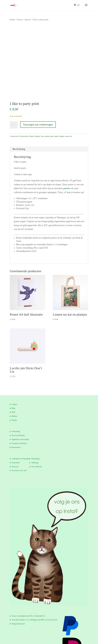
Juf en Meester (37, 467)
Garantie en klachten (19, 443)
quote (56, 136)
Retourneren (16, 447)
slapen (62, 136)
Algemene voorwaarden (20, 439)
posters (67, 188)
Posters (20, 20)
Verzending (16, 431)
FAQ (13, 412)
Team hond (16, 463)
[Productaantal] (14, 125)
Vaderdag (35, 463)
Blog (13, 408)
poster (47, 136)
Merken (14, 416)
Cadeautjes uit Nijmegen (21, 459)
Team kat (15, 467)
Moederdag (35, 459)
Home (12, 20)
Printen (14, 420)
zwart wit (68, 136)
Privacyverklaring (18, 435)
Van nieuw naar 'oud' (19, 470)
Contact (14, 404)
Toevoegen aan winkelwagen (38, 125)
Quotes (28, 20)
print (52, 136)
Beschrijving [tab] (19, 149)
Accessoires (24, 136)
